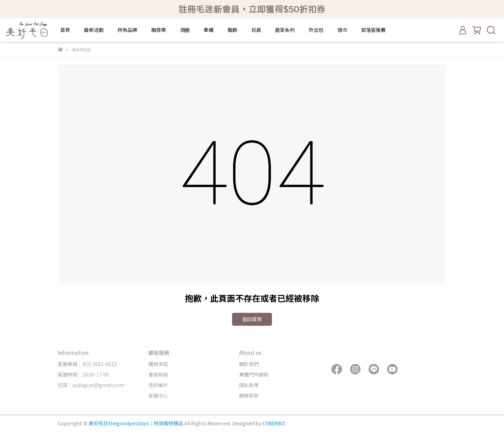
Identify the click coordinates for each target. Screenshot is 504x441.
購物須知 (158, 364)
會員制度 (158, 374)
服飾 (232, 30)
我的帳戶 (158, 385)
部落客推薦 (373, 30)
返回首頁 (252, 319)
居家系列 (285, 30)
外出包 (316, 30)
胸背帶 (159, 30)
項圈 (185, 30)
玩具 (256, 30)
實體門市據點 (254, 374)
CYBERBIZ (274, 423)
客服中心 (158, 395)
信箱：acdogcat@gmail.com (91, 385)
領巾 (342, 30)
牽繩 (209, 30)
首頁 (65, 30)
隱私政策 (249, 385)
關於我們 (249, 364)
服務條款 (249, 395)
